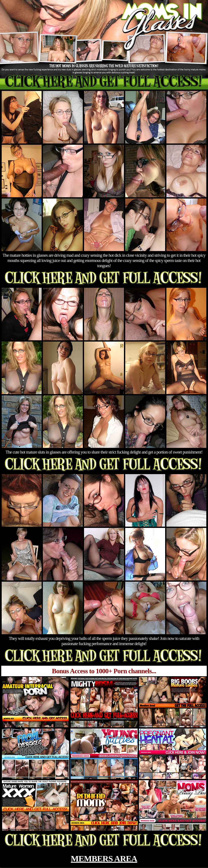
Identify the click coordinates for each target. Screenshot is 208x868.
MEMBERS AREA (104, 859)
